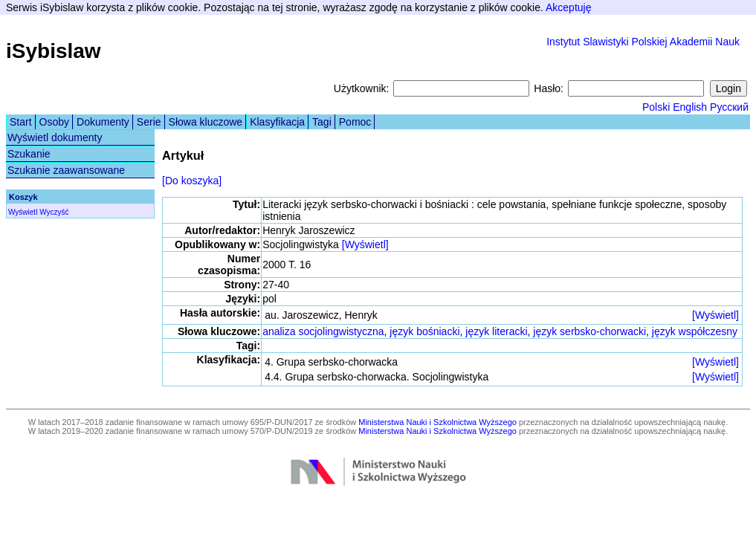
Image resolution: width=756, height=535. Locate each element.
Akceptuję (568, 7)
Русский (729, 107)
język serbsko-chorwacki (589, 331)
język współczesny (695, 331)
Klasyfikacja (277, 122)
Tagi (322, 122)
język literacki (496, 331)
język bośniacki (424, 331)
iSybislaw (54, 51)
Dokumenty (103, 122)
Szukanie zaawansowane (66, 170)
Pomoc (355, 122)
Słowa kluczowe (206, 122)
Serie (149, 122)
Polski (656, 107)
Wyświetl (23, 212)
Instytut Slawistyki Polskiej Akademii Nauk (643, 42)
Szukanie (29, 154)
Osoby (54, 122)
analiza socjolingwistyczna (323, 331)
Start (21, 122)
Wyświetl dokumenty (55, 137)
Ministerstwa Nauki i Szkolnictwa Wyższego (437, 422)
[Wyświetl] (365, 244)
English (690, 107)
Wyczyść (54, 212)
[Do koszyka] (192, 181)
